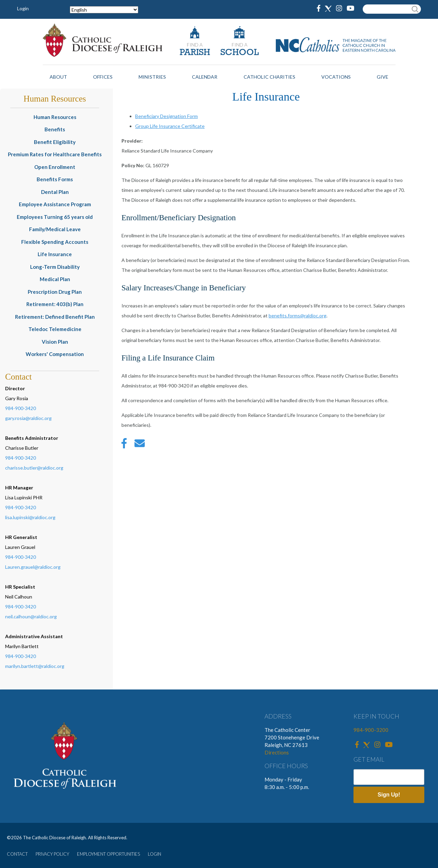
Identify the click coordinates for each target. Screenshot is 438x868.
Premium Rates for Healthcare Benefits (55, 154)
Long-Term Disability (55, 267)
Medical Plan (55, 279)
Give (383, 77)
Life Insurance (55, 254)
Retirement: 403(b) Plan (55, 304)
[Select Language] (104, 10)
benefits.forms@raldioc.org (298, 315)
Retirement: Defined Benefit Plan (55, 317)
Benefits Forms (55, 179)
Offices (103, 77)
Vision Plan (55, 342)
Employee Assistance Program (55, 204)
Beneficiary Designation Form (166, 116)
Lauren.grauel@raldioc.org (33, 567)
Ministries (152, 77)
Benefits (55, 129)
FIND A (195, 45)
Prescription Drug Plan (55, 292)
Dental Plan (55, 192)
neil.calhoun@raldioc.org (31, 616)
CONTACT (17, 854)
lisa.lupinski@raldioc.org (30, 517)
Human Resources (55, 117)
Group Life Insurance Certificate (170, 126)
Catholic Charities (269, 77)
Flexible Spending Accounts (55, 242)
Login (23, 8)
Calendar (205, 77)
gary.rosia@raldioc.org (28, 418)
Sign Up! (389, 795)
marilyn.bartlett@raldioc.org (35, 666)
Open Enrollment (55, 167)
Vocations (336, 77)
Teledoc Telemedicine (55, 329)
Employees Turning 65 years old (55, 217)
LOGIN (154, 854)
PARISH (195, 53)
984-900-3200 (371, 730)
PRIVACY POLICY (52, 854)
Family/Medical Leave (55, 229)
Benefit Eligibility (55, 142)
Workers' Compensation (55, 354)
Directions (277, 752)
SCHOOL (240, 53)
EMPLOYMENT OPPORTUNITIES (108, 854)
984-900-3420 (21, 408)
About (58, 77)
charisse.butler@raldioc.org (34, 468)
